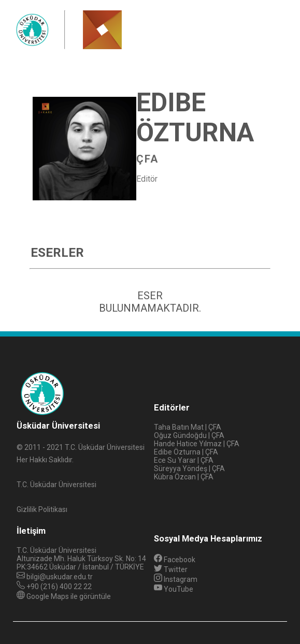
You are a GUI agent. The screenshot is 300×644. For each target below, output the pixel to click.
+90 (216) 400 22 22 (59, 587)
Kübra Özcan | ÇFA (184, 477)
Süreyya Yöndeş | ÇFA (189, 469)
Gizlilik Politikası (42, 509)
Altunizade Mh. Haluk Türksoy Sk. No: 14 (81, 559)
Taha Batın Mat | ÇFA (188, 427)
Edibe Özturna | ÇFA (186, 452)
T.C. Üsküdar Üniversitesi (56, 550)
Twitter (171, 569)
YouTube (174, 589)
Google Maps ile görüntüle (69, 596)
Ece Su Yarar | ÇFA (184, 460)
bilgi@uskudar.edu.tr (60, 577)
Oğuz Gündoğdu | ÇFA (189, 435)
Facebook (175, 560)
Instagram (176, 579)
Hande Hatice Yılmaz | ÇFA (197, 444)
